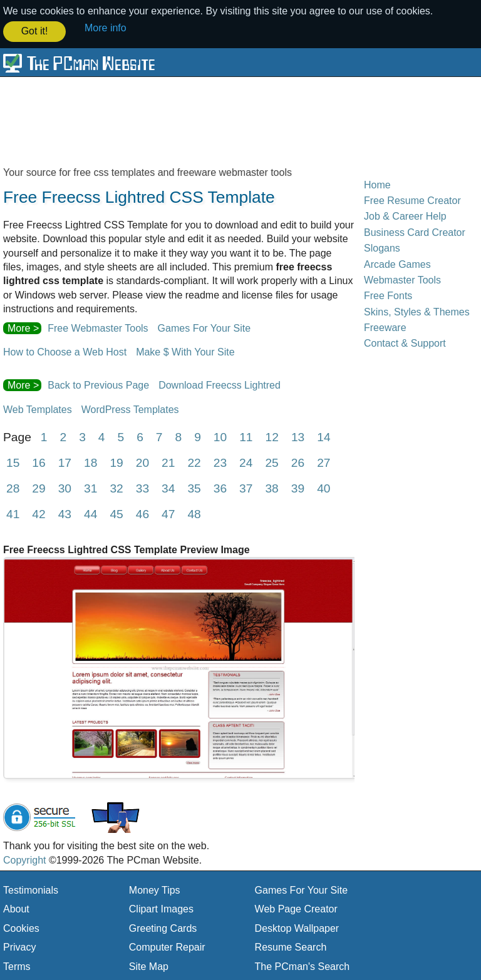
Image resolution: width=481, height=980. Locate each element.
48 (194, 513)
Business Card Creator (415, 231)
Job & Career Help (405, 216)
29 (39, 488)
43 (65, 513)
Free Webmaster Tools (98, 327)
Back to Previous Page (98, 385)
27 (323, 462)
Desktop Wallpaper (297, 927)
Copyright (24, 859)
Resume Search (291, 947)
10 (220, 436)
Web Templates (38, 408)
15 (13, 462)
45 (116, 513)
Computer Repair (167, 947)
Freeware (385, 327)
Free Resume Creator (412, 200)
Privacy (19, 947)
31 (91, 488)
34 (168, 488)
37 (246, 488)
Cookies (21, 927)
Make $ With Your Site (185, 351)
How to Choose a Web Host (65, 351)
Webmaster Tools (402, 279)
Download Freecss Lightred (220, 385)
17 (65, 462)
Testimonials (31, 890)
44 (91, 513)
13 (298, 436)
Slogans (382, 248)
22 (194, 462)
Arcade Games (397, 263)
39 (298, 488)
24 (246, 462)
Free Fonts (388, 295)
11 (246, 436)
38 (272, 488)
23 (220, 462)
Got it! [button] (35, 31)
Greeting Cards (163, 927)
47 (168, 513)
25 (272, 462)
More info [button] (106, 28)
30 (65, 488)
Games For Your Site (204, 327)
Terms (17, 965)
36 (220, 488)
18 (91, 462)
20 (142, 462)
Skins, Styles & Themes (417, 311)
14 (323, 436)
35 (194, 488)
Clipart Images (161, 908)
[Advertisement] (240, 120)
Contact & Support (405, 343)
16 (39, 462)
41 (13, 513)
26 (298, 462)
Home (377, 184)
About (16, 908)
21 (168, 462)
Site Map (149, 965)
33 (142, 488)
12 (272, 436)
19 (116, 462)
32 (116, 488)
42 (39, 513)
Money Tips (155, 890)
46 (142, 513)
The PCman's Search (303, 965)
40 (323, 488)
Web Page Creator (296, 908)
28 (13, 488)
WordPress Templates (130, 408)
